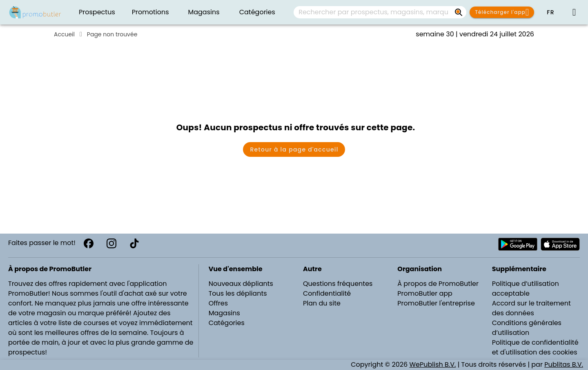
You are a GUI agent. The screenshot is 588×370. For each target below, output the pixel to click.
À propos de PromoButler (438, 284)
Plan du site (322, 303)
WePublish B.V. (432, 364)
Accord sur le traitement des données (531, 308)
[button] (550, 12)
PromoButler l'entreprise (436, 303)
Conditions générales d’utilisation (527, 328)
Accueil (64, 34)
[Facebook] (89, 243)
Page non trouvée (112, 34)
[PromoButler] (35, 12)
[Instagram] (111, 243)
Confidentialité (327, 293)
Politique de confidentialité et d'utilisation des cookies (535, 347)
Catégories (227, 323)
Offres (218, 303)
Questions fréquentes (338, 284)
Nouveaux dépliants (241, 284)
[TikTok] (134, 243)
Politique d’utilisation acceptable (526, 289)
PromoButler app (425, 293)
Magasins (224, 313)
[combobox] (380, 12)
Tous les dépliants (238, 293)
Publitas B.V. (564, 364)
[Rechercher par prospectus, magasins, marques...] (459, 12)
